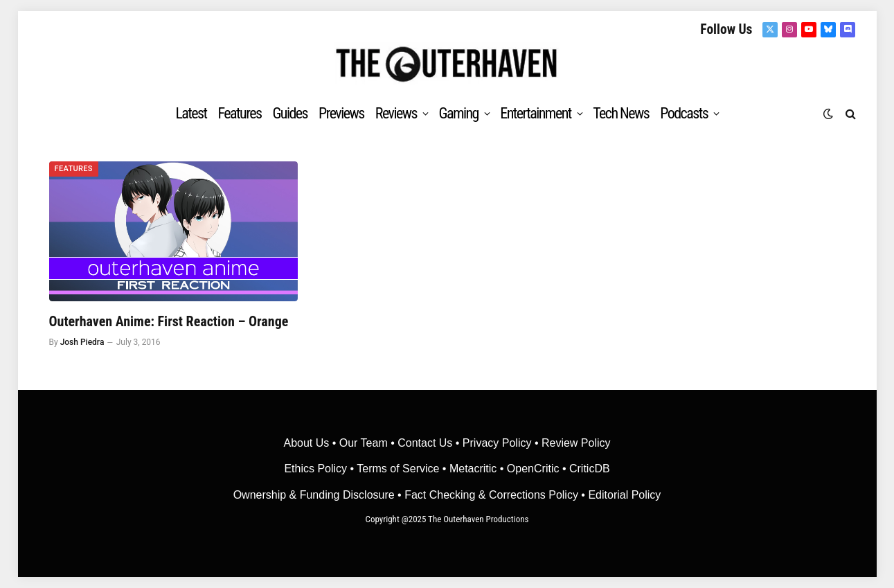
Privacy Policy (497, 443)
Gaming (458, 113)
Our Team (364, 443)
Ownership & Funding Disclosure (315, 495)
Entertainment (535, 113)
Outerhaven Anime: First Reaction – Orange (169, 321)
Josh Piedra (82, 342)
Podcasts (684, 113)
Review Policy (576, 443)
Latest (191, 113)
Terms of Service (398, 469)
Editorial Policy (624, 495)
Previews (341, 113)
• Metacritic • (473, 469)
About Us (307, 443)
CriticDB (590, 469)
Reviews (396, 113)
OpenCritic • (538, 469)
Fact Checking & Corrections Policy (491, 495)
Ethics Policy (317, 469)
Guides (290, 113)
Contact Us (425, 443)
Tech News (621, 113)
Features (240, 113)
